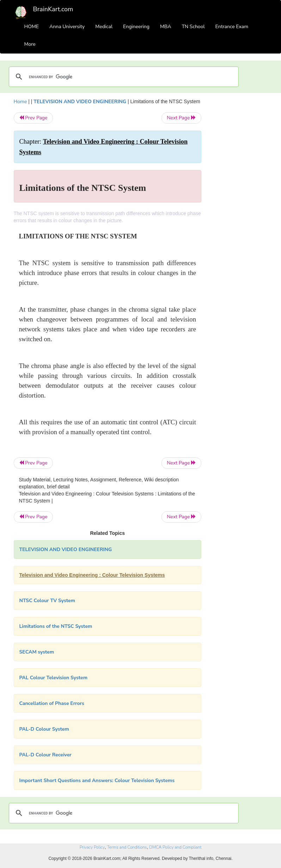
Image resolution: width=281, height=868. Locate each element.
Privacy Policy (92, 847)
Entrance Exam (232, 27)
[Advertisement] (240, 204)
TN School (193, 27)
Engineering (136, 27)
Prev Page (33, 118)
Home (20, 102)
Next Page (181, 118)
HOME (32, 27)
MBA (166, 27)
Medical (104, 27)
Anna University (67, 27)
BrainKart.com (53, 9)
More (30, 44)
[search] (123, 77)
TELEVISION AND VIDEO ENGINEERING (80, 102)
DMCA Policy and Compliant (175, 847)
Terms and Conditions (127, 847)
